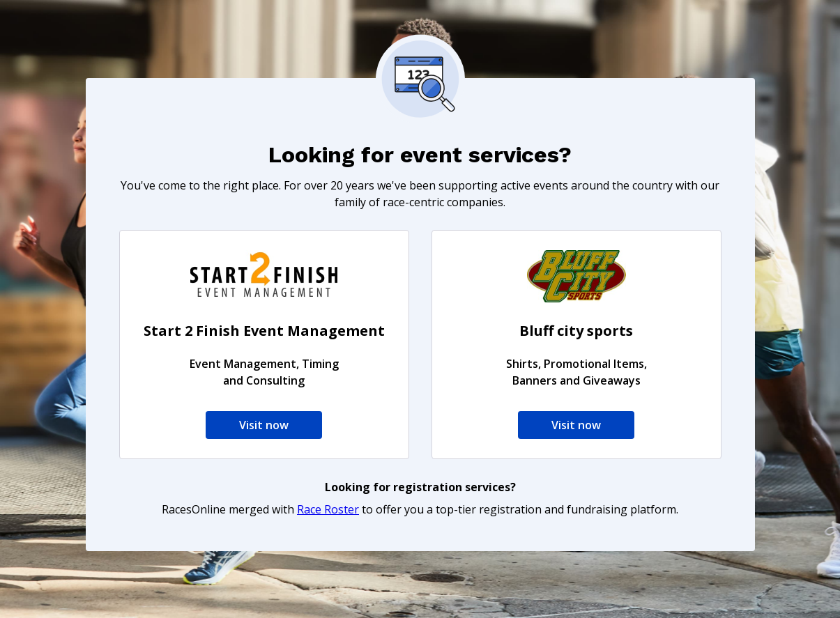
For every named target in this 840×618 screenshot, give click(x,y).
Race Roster (328, 509)
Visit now (264, 425)
